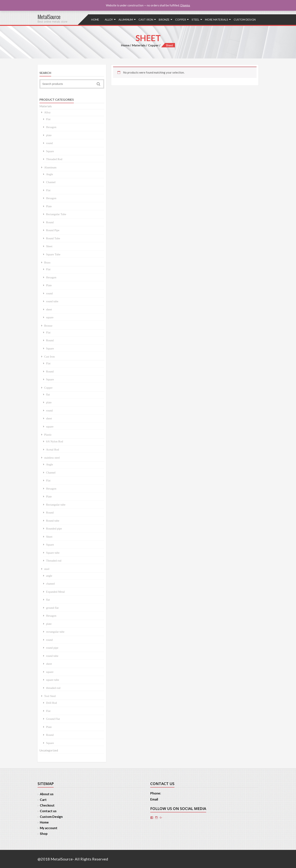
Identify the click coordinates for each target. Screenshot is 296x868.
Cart (43, 800)
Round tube (53, 521)
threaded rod (53, 688)
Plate (49, 206)
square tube (53, 680)
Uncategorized (49, 750)
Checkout (47, 805)
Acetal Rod (52, 449)
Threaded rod (54, 561)
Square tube (53, 553)
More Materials (217, 20)
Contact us (48, 811)
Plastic (48, 435)
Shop (44, 834)
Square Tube (53, 254)
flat (48, 394)
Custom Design (245, 20)
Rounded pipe (54, 528)
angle (49, 576)
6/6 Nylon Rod (55, 441)
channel (50, 584)
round (49, 143)
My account (49, 828)
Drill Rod (51, 703)
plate (49, 135)
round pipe (52, 648)
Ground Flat (53, 719)
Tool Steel (50, 696)
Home (95, 20)
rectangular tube (55, 632)
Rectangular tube (56, 505)
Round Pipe (53, 230)
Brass (47, 262)
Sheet (49, 246)
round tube (52, 301)
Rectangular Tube (56, 214)
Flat (48, 119)
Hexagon (51, 127)
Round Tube (53, 238)
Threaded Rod (54, 159)
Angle (50, 174)
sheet (49, 309)
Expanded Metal (55, 592)
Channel (51, 182)
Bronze (164, 20)
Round (50, 222)
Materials (139, 45)
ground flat (52, 608)
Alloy (109, 20)
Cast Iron (146, 20)
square (50, 317)
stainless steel (52, 458)
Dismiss (185, 5)
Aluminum (126, 20)
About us (47, 794)
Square (50, 151)
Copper (181, 20)
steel (195, 20)
